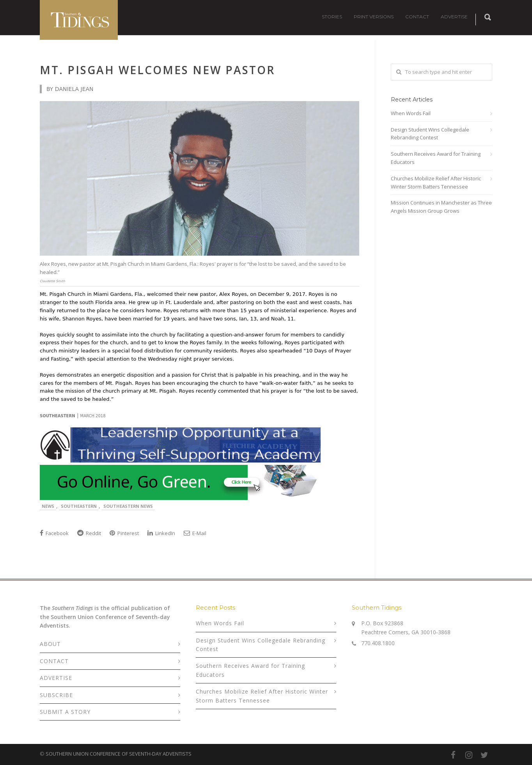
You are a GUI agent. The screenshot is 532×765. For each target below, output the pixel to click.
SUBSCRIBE (56, 695)
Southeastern (79, 506)
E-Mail (195, 533)
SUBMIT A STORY (65, 712)
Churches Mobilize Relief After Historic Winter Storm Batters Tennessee (436, 182)
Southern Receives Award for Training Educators (436, 158)
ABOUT (50, 644)
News (48, 506)
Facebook (54, 533)
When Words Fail (411, 113)
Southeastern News (128, 506)
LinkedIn (161, 533)
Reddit (89, 533)
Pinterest (124, 533)
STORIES (332, 17)
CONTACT (417, 17)
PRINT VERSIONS (374, 17)
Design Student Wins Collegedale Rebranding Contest (430, 134)
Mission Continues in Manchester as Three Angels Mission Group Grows (441, 207)
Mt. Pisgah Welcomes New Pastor (157, 70)
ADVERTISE (454, 17)
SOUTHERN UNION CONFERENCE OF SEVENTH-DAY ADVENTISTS (119, 754)
